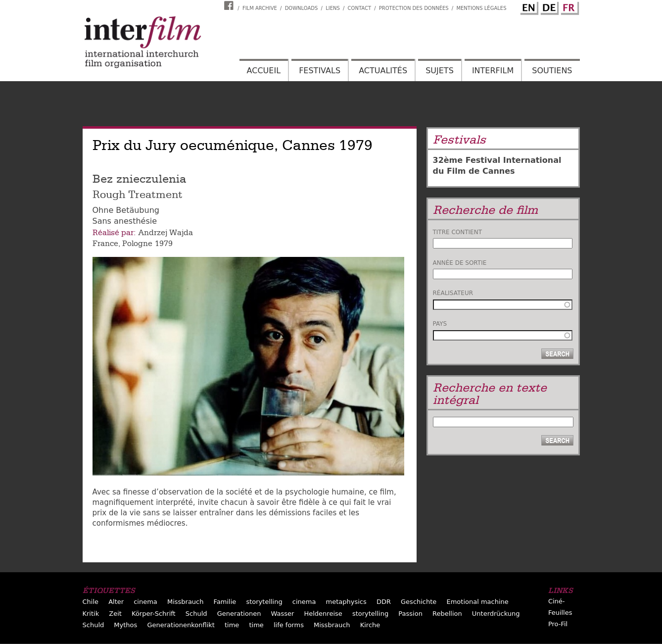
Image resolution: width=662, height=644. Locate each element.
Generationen (239, 614)
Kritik (91, 614)
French (568, 6)
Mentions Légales (481, 8)
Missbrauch (186, 602)
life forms (289, 625)
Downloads (302, 8)
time (232, 625)
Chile (91, 602)
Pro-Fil (558, 624)
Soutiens (552, 71)
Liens (333, 8)
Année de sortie (460, 263)
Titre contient (458, 232)
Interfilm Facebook (230, 5)
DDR (384, 602)
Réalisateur (453, 293)
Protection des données (414, 8)
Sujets (440, 71)
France (105, 244)
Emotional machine (477, 602)
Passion (410, 614)
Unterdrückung (496, 614)
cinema (145, 602)
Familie (225, 602)
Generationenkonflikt (181, 625)
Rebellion (447, 614)
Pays (440, 324)
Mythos (125, 625)
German (548, 6)
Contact (359, 8)
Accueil (264, 71)
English (528, 6)
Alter (116, 602)
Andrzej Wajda (165, 233)
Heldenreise (323, 614)
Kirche (370, 625)
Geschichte (419, 602)
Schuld (196, 614)
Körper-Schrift (154, 614)
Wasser (283, 614)
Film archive (260, 8)
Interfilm (493, 71)
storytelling (264, 602)
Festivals (320, 71)
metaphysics (346, 602)
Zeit (115, 614)
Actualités (383, 71)
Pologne (137, 244)
